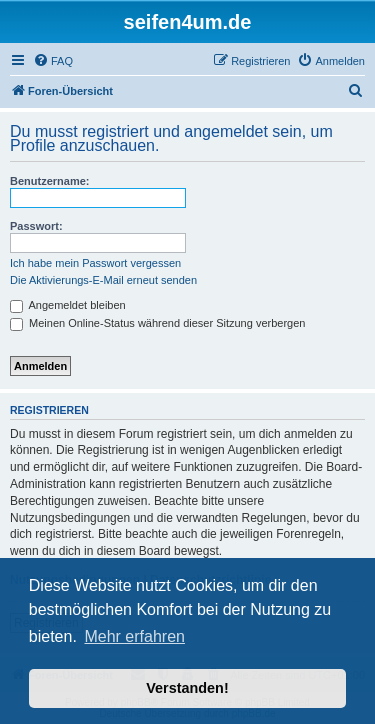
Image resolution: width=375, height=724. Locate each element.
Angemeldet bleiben (68, 305)
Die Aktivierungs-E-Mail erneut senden (103, 280)
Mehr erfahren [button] (134, 636)
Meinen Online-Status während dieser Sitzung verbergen (157, 323)
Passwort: (36, 226)
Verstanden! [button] (187, 688)
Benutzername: (49, 181)
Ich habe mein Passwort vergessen (95, 263)
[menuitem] (53, 61)
